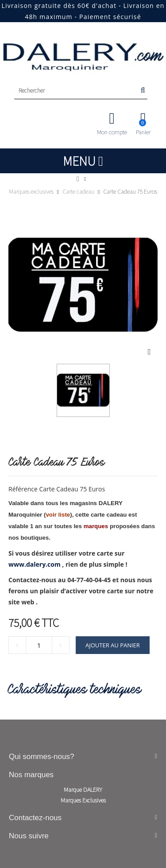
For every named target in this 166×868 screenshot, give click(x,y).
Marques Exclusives (83, 800)
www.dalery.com (35, 564)
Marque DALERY (83, 790)
